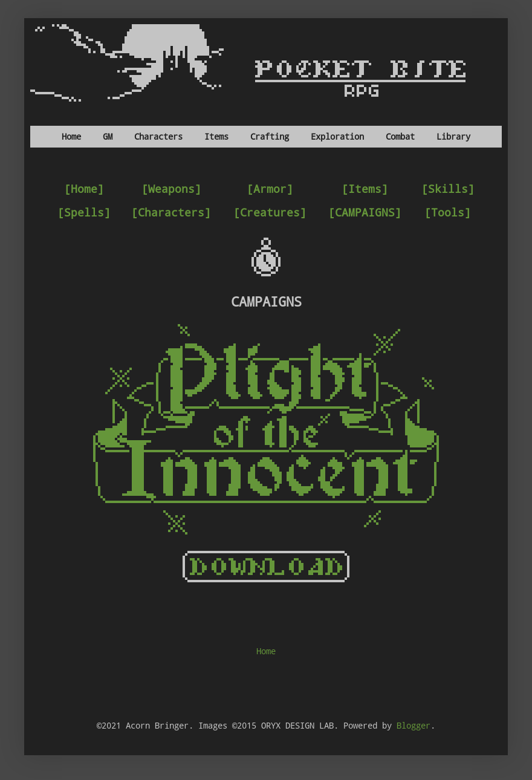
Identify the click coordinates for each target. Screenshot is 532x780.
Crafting (270, 136)
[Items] (365, 189)
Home (71, 136)
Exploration (337, 136)
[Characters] (171, 212)
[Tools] (448, 212)
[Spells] (84, 212)
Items (216, 136)
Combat (400, 136)
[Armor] (270, 189)
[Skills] (448, 189)
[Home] (84, 189)
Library (453, 136)
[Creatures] (270, 212)
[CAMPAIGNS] (365, 212)
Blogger (414, 725)
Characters (158, 136)
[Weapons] (171, 189)
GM (108, 136)
